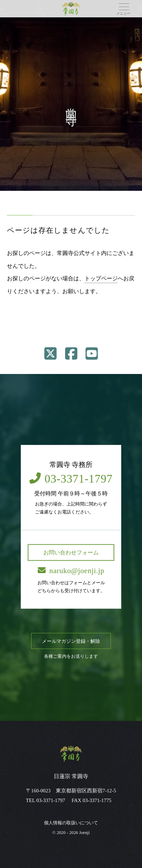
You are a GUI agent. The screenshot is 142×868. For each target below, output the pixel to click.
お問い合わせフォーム (71, 552)
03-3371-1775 (97, 800)
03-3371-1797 (71, 478)
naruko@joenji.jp (71, 570)
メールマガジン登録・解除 (71, 641)
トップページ (101, 278)
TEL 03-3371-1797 (46, 800)
